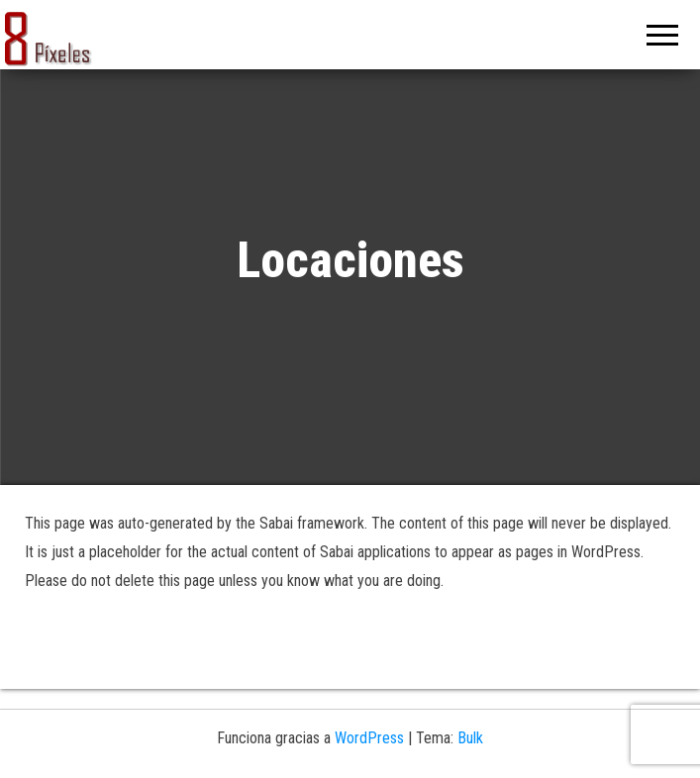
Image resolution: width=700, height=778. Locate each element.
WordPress (369, 738)
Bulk (470, 738)
